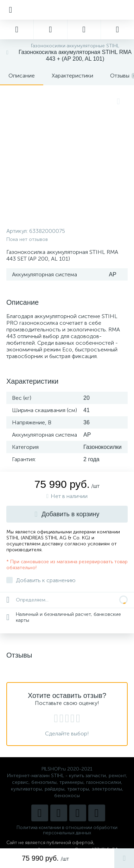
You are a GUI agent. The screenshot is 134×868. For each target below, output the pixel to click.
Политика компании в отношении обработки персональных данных (67, 830)
